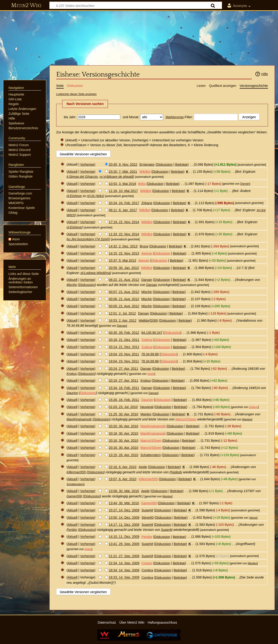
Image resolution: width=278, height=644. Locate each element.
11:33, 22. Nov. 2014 (124, 234)
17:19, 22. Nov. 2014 (124, 222)
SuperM (167, 530)
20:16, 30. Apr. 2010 (124, 441)
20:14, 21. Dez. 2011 (124, 347)
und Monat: (131, 117)
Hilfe (265, 74)
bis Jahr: (70, 117)
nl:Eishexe (74, 196)
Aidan (88, 549)
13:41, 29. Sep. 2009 (124, 544)
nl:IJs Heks (95, 196)
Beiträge (182, 164)
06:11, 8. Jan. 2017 (123, 210)
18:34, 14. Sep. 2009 (124, 570)
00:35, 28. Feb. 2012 (124, 333)
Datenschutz (107, 622)
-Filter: (179, 117)
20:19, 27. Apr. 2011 (124, 381)
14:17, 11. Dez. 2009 (124, 525)
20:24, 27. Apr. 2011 (124, 369)
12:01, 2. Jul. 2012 (122, 313)
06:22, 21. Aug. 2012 (124, 280)
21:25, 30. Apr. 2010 (124, 414)
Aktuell (73, 172)
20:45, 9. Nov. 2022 (123, 164)
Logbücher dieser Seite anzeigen (76, 94)
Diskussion (165, 164)
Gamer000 (74, 496)
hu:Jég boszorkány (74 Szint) (88, 239)
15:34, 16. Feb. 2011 (124, 388)
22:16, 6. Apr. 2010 (123, 467)
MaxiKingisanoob (79, 419)
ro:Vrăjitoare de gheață (116, 177)
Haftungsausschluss (162, 622)
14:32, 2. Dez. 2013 (123, 246)
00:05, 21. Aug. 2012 (124, 306)
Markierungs (175, 117)
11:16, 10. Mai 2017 (123, 191)
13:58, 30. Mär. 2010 (124, 491)
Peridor (72, 530)
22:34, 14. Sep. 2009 (124, 563)
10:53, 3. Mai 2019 (122, 184)
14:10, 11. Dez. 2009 (124, 537)
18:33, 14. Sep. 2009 (124, 578)
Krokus (72, 374)
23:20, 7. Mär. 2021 (123, 172)
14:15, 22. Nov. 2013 (124, 253)
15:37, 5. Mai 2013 (122, 260)
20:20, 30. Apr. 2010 (124, 426)
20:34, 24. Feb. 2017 (124, 203)
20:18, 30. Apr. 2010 (124, 433)
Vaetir (151, 374)
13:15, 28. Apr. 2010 (124, 455)
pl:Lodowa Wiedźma (95, 273)
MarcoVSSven (186, 419)
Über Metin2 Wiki (132, 622)
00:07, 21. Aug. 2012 (124, 292)
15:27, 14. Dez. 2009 (124, 510)
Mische (72, 285)
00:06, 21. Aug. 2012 (124, 299)
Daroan (245, 184)
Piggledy (176, 472)
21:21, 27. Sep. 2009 (124, 556)
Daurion (72, 393)
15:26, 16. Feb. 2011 (124, 400)
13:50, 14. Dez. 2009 (124, 518)
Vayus (253, 518)
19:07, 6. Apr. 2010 (123, 479)
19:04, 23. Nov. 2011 (124, 354)
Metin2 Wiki (26, 5)
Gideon (253, 407)
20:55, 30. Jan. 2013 (124, 268)
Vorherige (87, 164)
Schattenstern (75, 484)
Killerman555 (76, 472)
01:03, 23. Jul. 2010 (123, 407)
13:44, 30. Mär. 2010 (124, 503)
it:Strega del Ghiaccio (82, 177)
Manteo (247, 419)
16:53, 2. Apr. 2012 (123, 321)
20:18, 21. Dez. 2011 (124, 340)
